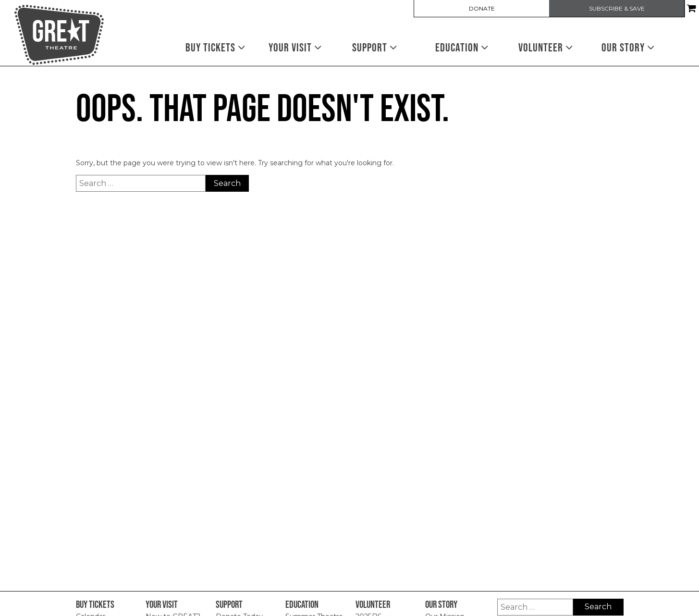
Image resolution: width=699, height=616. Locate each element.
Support (375, 47)
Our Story (628, 47)
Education (462, 47)
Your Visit (295, 47)
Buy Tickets (215, 47)
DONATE (482, 9)
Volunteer (546, 47)
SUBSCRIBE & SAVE (617, 9)
